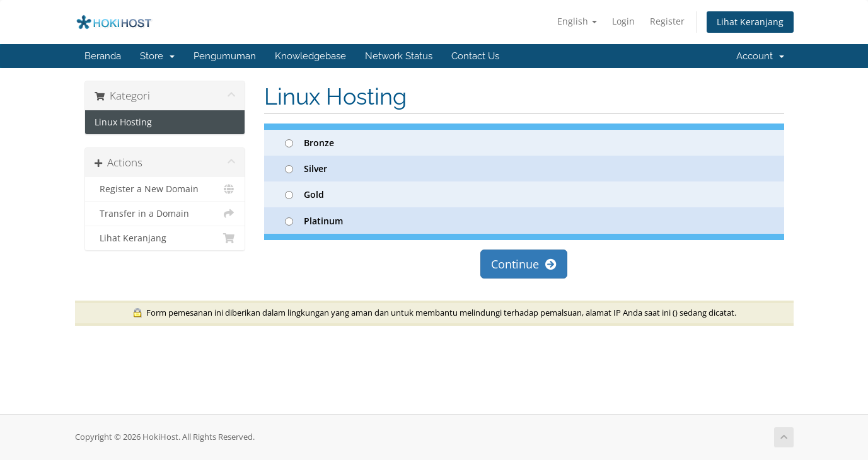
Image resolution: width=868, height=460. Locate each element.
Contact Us (475, 56)
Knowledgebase (310, 56)
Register (667, 21)
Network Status (399, 56)
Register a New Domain (165, 189)
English (577, 21)
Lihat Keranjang (750, 22)
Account (760, 56)
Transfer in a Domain (165, 214)
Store (157, 56)
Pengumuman (225, 56)
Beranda (103, 56)
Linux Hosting (123, 122)
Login (623, 21)
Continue (524, 264)
